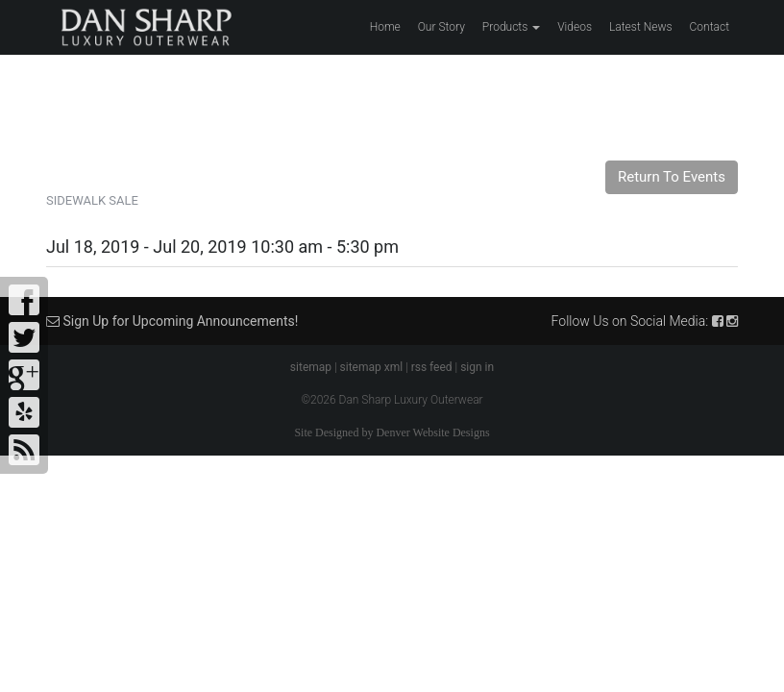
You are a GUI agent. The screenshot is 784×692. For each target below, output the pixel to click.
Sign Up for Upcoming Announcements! (172, 321)
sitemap (311, 367)
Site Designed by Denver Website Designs (392, 432)
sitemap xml (372, 367)
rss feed (432, 367)
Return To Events (672, 177)
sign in (477, 367)
